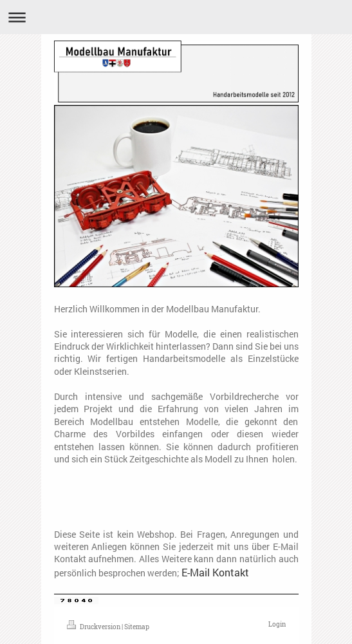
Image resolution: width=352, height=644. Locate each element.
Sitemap (137, 627)
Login (277, 624)
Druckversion (94, 627)
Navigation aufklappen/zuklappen (176, 17)
